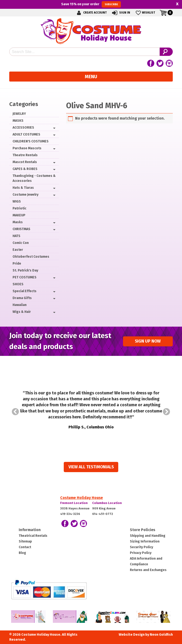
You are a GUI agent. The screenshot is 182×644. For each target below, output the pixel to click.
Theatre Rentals (25, 155)
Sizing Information (145, 541)
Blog (22, 553)
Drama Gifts (22, 298)
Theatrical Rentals (33, 536)
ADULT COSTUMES (26, 134)
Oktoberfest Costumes (31, 257)
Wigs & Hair (22, 312)
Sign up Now (148, 341)
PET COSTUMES (25, 277)
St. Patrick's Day (25, 270)
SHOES (18, 284)
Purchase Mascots (27, 148)
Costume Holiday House (82, 498)
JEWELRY (19, 114)
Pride (17, 264)
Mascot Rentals (25, 162)
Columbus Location (107, 503)
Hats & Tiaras (23, 188)
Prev (15, 412)
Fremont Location (74, 503)
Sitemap (25, 541)
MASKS (18, 121)
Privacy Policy (141, 553)
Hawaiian (20, 305)
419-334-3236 (70, 514)
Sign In (121, 13)
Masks (18, 222)
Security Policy (141, 547)
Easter (18, 250)
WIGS (17, 201)
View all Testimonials (91, 467)
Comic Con (21, 243)
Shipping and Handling (148, 536)
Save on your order (91, 4)
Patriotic (19, 208)
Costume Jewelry (25, 195)
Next (167, 412)
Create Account (91, 13)
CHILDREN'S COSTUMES (31, 141)
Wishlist (145, 13)
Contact (25, 547)
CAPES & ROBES (25, 169)
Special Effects (25, 291)
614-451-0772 (103, 514)
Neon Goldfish (161, 635)
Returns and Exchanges (148, 570)
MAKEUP (19, 215)
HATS (16, 236)
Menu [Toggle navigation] (91, 77)
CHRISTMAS (21, 229)
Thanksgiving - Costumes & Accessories (34, 178)
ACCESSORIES (23, 128)
